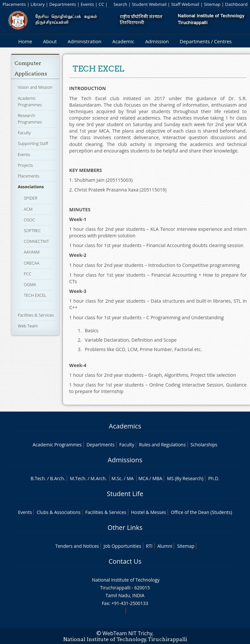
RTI (149, 546)
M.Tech (78, 478)
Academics (125, 426)
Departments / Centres (206, 41)
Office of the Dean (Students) (201, 512)
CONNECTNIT (36, 241)
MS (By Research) (185, 478)
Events (87, 4)
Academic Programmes (57, 445)
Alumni (165, 546)
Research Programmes (30, 119)
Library (38, 4)
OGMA (30, 284)
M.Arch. (99, 478)
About (50, 41)
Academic (123, 41)
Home (25, 41)
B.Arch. (58, 478)
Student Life (125, 494)
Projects (25, 165)
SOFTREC (32, 230)
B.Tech (38, 478)
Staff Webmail (185, 4)
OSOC (29, 220)
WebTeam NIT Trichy (128, 633)
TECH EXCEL (35, 295)
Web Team (28, 326)
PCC (28, 274)
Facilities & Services (36, 315)
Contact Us (125, 561)
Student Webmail (149, 4)
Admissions (125, 460)
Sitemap (212, 4)
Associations (31, 187)
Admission (157, 41)
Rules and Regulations (162, 445)
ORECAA (32, 263)
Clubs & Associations (59, 512)
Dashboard (236, 4)
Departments (62, 4)
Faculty (24, 133)
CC (101, 4)
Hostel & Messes (148, 512)
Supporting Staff (33, 143)
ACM (28, 209)
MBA (157, 478)
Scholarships (204, 445)
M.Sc (116, 478)
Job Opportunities (122, 546)
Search (120, 4)
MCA (143, 478)
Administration (85, 41)
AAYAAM (32, 252)
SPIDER (30, 198)
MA (130, 478)
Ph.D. (214, 478)
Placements (14, 4)
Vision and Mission (35, 87)
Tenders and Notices (77, 546)
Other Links (125, 527)
